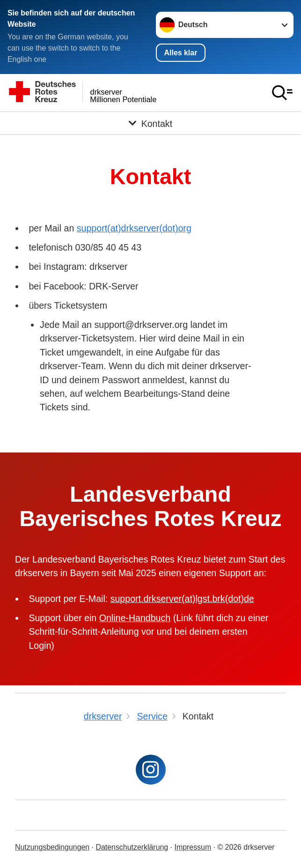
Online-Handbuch (135, 618)
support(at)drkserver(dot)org (134, 228)
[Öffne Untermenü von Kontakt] (150, 123)
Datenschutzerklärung (132, 847)
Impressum (193, 847)
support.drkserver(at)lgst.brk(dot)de (182, 599)
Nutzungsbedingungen (52, 847)
